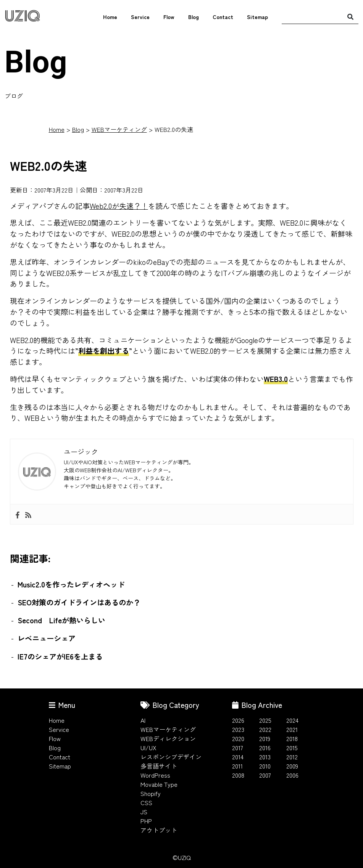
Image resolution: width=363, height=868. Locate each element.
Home (110, 17)
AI (143, 720)
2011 (237, 766)
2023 (238, 729)
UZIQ (23, 16)
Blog (194, 17)
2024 (292, 720)
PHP (146, 821)
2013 (265, 757)
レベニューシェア (47, 638)
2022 (265, 729)
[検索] (350, 16)
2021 (292, 729)
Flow (169, 17)
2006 (292, 775)
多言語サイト (159, 766)
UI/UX (148, 748)
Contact (223, 17)
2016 (265, 748)
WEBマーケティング (119, 129)
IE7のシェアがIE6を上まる (60, 656)
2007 (265, 775)
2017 (238, 748)
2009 (292, 766)
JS (144, 812)
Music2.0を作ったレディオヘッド (71, 584)
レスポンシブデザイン (171, 757)
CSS (146, 802)
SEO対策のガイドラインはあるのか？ (79, 602)
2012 (292, 757)
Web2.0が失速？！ (119, 206)
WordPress (155, 775)
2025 (265, 720)
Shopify (151, 793)
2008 (238, 775)
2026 (238, 720)
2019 (265, 738)
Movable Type (159, 784)
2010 (265, 766)
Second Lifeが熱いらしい (61, 620)
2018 (292, 738)
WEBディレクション (168, 738)
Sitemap (257, 17)
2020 (238, 738)
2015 (292, 748)
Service (140, 17)
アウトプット (159, 830)
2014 (238, 757)
